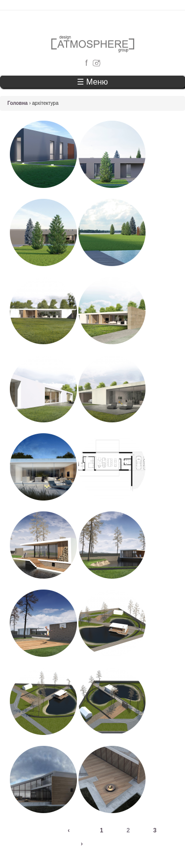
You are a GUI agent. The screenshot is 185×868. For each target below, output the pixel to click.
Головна (18, 103)
